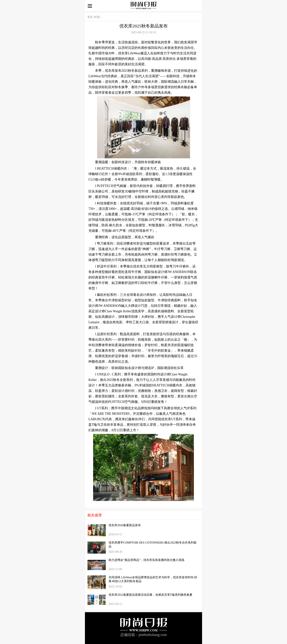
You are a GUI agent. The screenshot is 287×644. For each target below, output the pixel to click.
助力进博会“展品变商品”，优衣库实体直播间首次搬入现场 (146, 560)
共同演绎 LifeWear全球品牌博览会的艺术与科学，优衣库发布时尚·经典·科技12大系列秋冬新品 (153, 579)
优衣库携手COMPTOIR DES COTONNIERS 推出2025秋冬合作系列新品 (153, 544)
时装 (97, 17)
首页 (90, 17)
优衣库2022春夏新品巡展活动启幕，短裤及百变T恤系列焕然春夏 (150, 595)
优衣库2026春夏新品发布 (125, 525)
